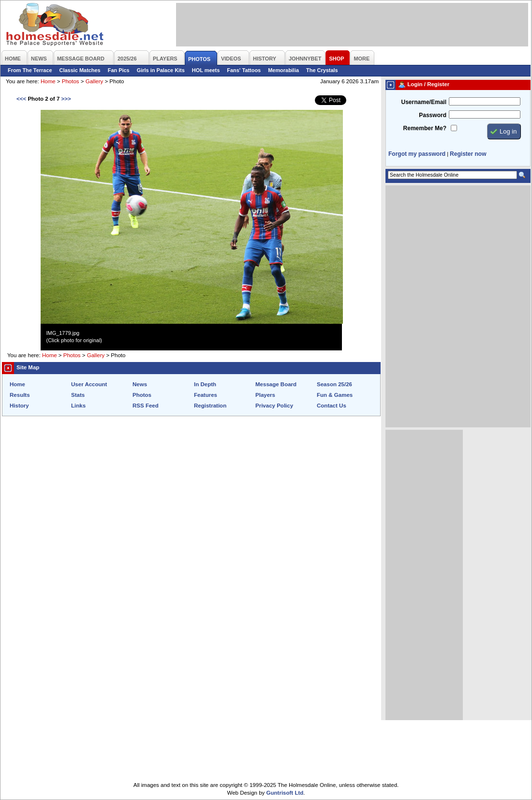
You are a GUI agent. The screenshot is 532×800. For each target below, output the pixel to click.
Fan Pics (119, 70)
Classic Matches (80, 70)
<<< (21, 99)
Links (78, 406)
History (19, 406)
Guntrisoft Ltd (285, 793)
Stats (78, 395)
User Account (89, 384)
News (140, 384)
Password (433, 115)
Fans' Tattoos (244, 70)
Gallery (94, 81)
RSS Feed (146, 406)
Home (48, 81)
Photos (71, 81)
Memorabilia (283, 70)
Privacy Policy (274, 406)
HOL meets (206, 70)
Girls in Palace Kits (161, 70)
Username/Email (424, 102)
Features (206, 395)
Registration (210, 406)
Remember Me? (425, 128)
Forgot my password (417, 154)
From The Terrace (30, 70)
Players (265, 395)
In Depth (205, 384)
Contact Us (332, 406)
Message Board (276, 384)
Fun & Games (335, 395)
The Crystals (322, 70)
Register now (468, 154)
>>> (66, 99)
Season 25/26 (334, 384)
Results (20, 395)
